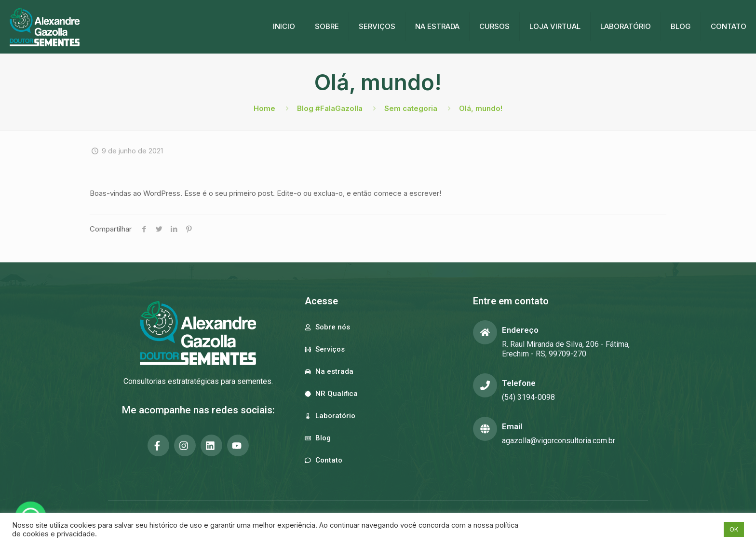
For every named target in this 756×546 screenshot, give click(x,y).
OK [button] (734, 529)
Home (264, 108)
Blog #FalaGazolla (330, 108)
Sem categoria (411, 108)
